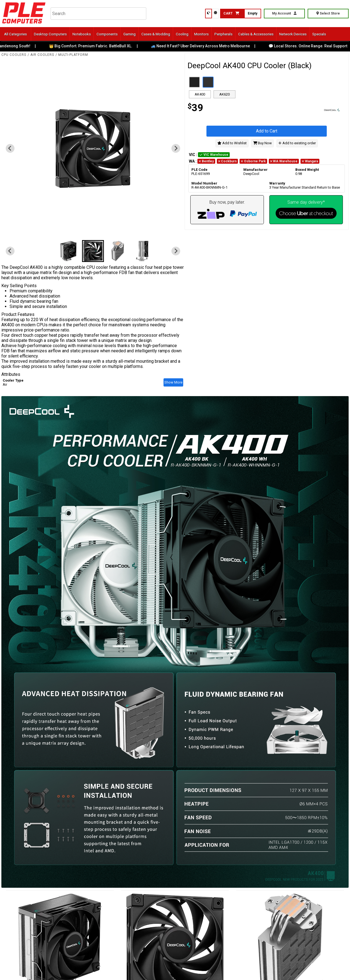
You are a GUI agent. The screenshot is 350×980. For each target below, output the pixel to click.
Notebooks (82, 34)
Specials (319, 34)
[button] (68, 251)
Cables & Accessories (256, 34)
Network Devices (293, 34)
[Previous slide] (10, 148)
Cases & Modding (156, 34)
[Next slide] (176, 148)
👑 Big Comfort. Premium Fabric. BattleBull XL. (95, 46)
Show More (173, 382)
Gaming (129, 34)
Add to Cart (267, 131)
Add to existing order (297, 143)
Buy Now (263, 143)
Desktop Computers (50, 34)
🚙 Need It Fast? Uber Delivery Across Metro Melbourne (205, 46)
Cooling (182, 34)
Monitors (201, 34)
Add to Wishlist (232, 143)
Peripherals (223, 34)
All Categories (15, 34)
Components (107, 34)
